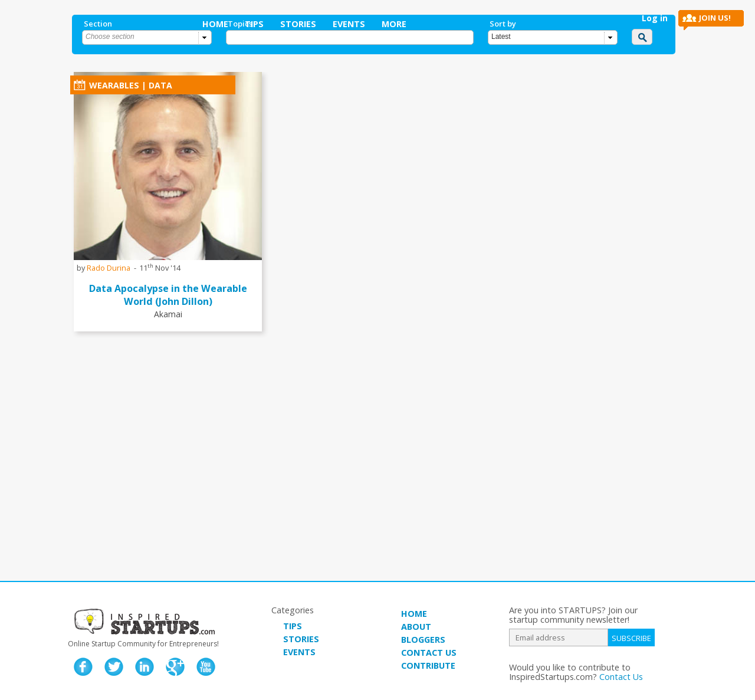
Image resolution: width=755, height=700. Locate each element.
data (160, 85)
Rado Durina (109, 268)
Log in (655, 18)
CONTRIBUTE (428, 666)
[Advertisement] (354, 481)
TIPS (293, 626)
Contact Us (621, 677)
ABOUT (416, 627)
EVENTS (299, 652)
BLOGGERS (423, 640)
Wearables (114, 85)
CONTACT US (429, 653)
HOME (414, 614)
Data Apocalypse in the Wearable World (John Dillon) (168, 295)
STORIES (301, 639)
